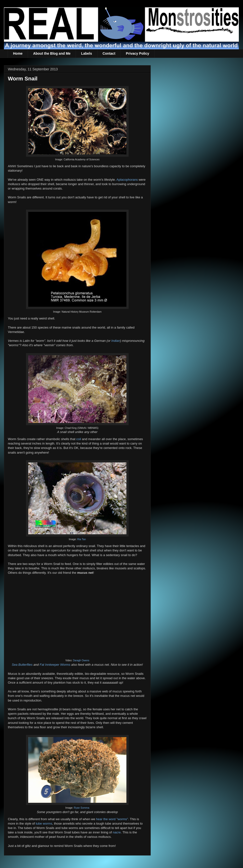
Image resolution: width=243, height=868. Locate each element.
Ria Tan (82, 539)
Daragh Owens (81, 660)
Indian (116, 341)
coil (79, 439)
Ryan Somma (82, 808)
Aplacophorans (127, 180)
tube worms (44, 823)
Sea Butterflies (22, 665)
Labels (86, 53)
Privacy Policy (138, 53)
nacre (117, 832)
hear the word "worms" (112, 819)
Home (18, 53)
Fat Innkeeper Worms (55, 665)
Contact (109, 53)
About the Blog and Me (52, 53)
